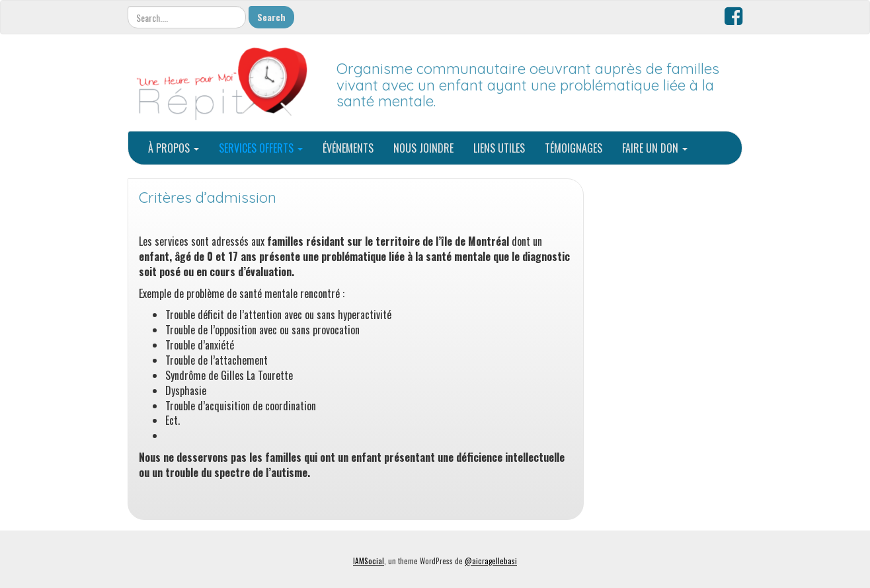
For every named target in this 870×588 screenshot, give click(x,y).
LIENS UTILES (499, 148)
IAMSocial (369, 561)
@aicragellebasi (491, 561)
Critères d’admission (208, 198)
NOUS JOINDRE (423, 148)
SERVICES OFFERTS (261, 148)
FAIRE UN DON (655, 148)
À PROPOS (174, 148)
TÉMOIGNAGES (573, 148)
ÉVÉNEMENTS (348, 148)
